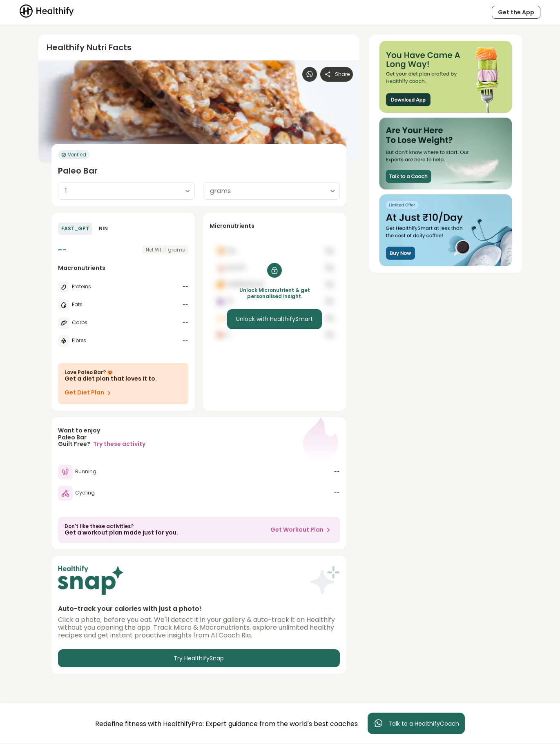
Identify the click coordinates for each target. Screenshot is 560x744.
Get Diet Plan (89, 393)
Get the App (516, 12)
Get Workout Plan (302, 530)
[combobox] (126, 191)
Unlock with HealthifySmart (274, 319)
